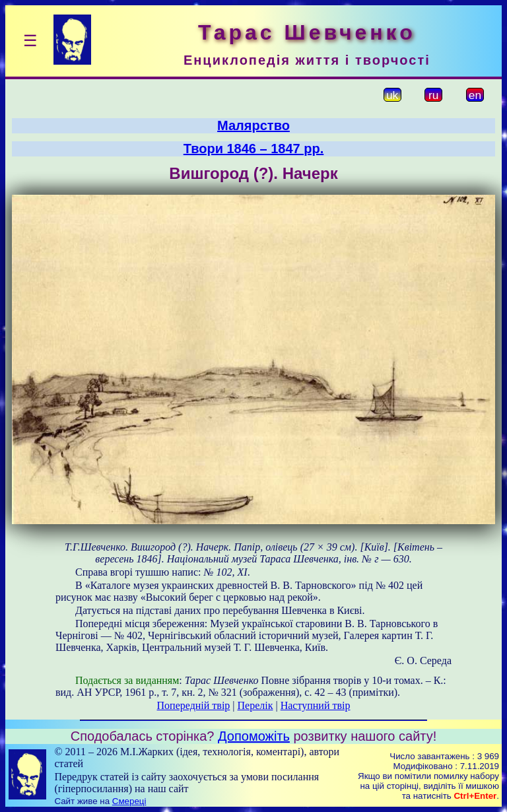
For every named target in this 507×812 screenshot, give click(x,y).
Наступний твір (316, 705)
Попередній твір (194, 705)
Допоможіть (254, 736)
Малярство (253, 125)
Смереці (129, 801)
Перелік (255, 705)
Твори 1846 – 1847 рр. (254, 149)
